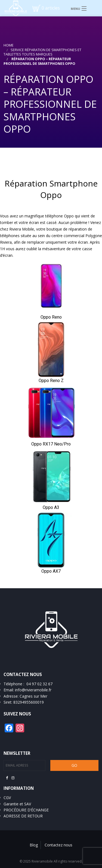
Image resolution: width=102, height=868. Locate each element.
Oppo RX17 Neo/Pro (51, 444)
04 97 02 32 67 (39, 684)
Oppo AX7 (51, 571)
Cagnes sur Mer (33, 696)
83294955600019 (29, 702)
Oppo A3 (51, 507)
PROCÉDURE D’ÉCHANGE (26, 810)
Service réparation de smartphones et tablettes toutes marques (42, 52)
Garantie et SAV (17, 804)
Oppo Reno (51, 317)
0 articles (51, 8)
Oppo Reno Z (51, 381)
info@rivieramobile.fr (33, 690)
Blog (34, 845)
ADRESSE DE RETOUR (23, 816)
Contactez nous (58, 845)
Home (9, 45)
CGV (7, 798)
